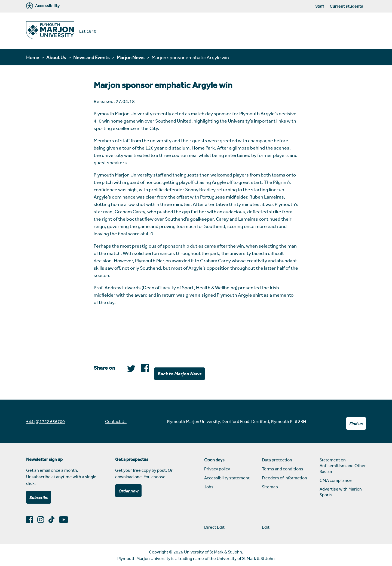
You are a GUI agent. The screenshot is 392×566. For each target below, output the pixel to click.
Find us (356, 424)
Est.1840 (88, 31)
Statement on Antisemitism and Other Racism (343, 465)
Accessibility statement (227, 478)
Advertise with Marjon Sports (341, 492)
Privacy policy (217, 469)
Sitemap (270, 487)
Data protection (277, 460)
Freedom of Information (284, 478)
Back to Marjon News (180, 373)
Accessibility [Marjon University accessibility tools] (43, 6)
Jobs (209, 487)
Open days (214, 460)
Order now (128, 491)
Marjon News (131, 57)
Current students (346, 6)
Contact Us (116, 421)
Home (33, 57)
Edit (266, 527)
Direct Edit (214, 527)
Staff (320, 6)
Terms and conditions (283, 469)
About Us (56, 57)
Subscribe (39, 497)
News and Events (91, 57)
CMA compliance (336, 480)
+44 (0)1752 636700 (45, 421)
